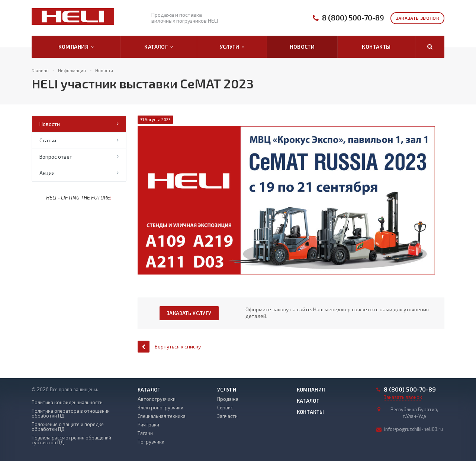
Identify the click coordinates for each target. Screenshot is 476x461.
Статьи (48, 140)
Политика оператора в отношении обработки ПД (71, 413)
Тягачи (145, 433)
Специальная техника (162, 416)
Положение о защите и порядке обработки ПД (68, 427)
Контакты (376, 47)
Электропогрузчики (160, 408)
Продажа (228, 399)
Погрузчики (151, 442)
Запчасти (227, 416)
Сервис (225, 408)
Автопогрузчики (157, 399)
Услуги (232, 47)
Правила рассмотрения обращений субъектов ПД (71, 440)
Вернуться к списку (169, 346)
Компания (76, 47)
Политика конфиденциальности (67, 402)
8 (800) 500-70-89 (353, 18)
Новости (302, 47)
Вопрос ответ (56, 157)
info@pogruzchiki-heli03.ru (414, 429)
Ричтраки (148, 425)
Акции (47, 173)
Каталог (158, 47)
